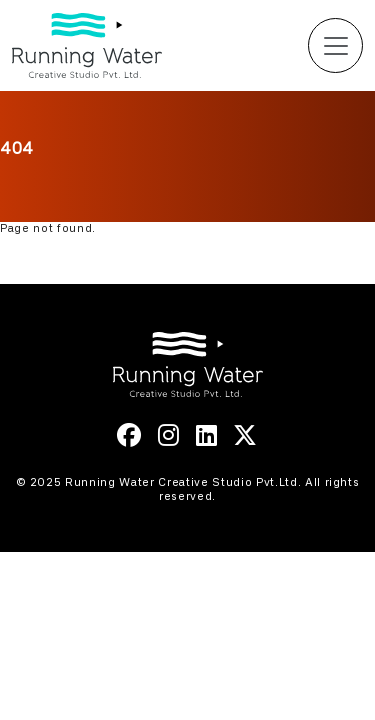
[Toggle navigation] (335, 45)
